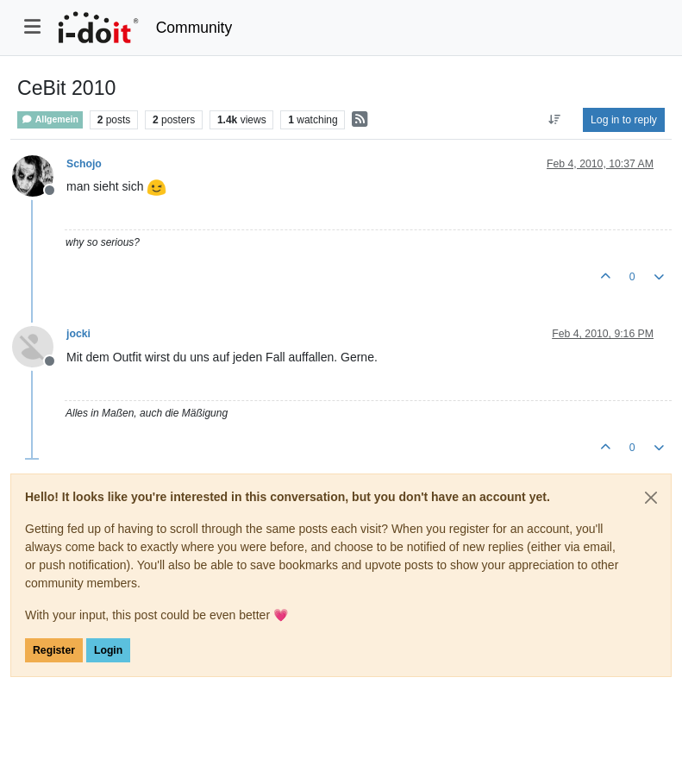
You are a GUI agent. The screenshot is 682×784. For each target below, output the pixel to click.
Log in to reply (624, 120)
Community (194, 28)
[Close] (651, 498)
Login (108, 650)
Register (54, 650)
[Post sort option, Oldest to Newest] (555, 120)
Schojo (84, 164)
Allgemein (50, 119)
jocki (78, 334)
